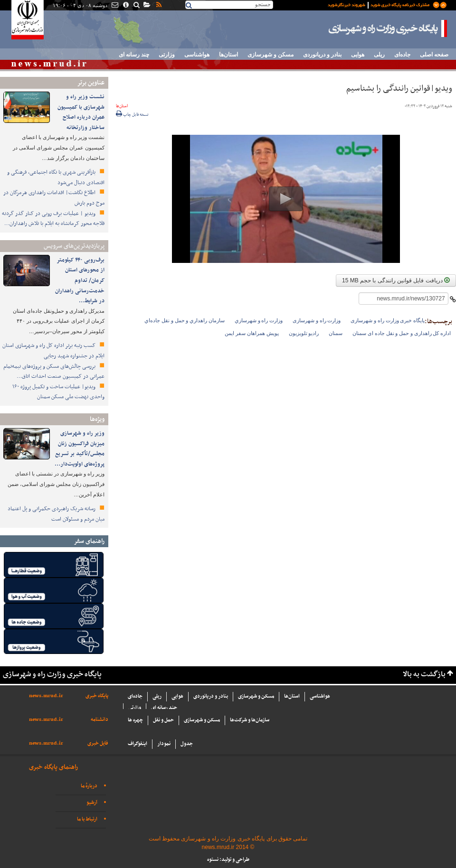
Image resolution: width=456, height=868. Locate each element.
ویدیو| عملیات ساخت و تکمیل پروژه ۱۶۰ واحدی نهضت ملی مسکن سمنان (58, 392)
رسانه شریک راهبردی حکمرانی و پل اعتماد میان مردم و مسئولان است (56, 514)
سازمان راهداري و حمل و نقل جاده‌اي (185, 320)
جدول (187, 744)
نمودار (164, 744)
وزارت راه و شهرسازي (259, 320)
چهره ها (135, 720)
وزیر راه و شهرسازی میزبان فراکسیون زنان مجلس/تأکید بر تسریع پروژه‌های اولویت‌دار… (80, 449)
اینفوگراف (138, 744)
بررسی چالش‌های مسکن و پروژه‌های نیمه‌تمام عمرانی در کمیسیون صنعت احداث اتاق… (54, 372)
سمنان (336, 333)
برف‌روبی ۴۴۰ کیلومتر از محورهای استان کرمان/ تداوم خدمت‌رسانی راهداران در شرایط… (80, 280)
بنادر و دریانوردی (322, 55)
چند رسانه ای (134, 55)
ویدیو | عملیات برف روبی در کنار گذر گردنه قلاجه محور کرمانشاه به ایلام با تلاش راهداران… (53, 219)
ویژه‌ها (97, 419)
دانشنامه (100, 720)
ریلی (379, 55)
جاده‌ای (402, 55)
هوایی (358, 55)
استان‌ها (228, 55)
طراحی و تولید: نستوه (228, 860)
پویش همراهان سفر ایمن (252, 333)
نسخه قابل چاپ (132, 115)
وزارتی (167, 55)
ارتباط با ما (87, 819)
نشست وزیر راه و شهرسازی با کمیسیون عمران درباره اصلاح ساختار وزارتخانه (81, 112)
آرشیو (92, 803)
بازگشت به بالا (424, 675)
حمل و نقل (163, 720)
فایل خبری (98, 743)
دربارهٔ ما (89, 786)
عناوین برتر (91, 83)
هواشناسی (197, 55)
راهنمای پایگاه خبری (53, 767)
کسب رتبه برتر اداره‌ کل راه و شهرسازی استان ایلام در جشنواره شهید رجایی (53, 351)
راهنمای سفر (89, 541)
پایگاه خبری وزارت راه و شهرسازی (388, 28)
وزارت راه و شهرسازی (317, 320)
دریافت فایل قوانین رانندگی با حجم (396, 280)
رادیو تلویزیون (304, 333)
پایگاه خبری (97, 696)
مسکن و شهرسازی (271, 55)
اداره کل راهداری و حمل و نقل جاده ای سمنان (402, 333)
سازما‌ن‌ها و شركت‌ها (250, 720)
